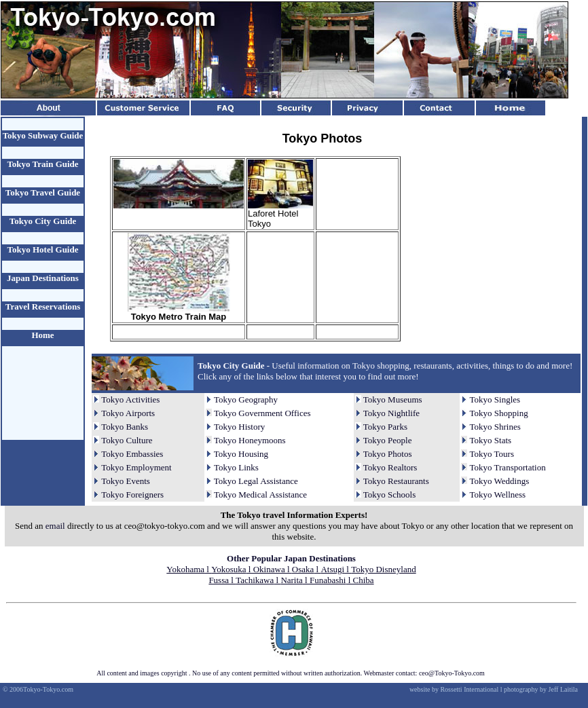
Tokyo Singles (495, 399)
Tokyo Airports (128, 413)
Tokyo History (239, 427)
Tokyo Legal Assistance (256, 481)
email (55, 526)
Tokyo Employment (136, 467)
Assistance (287, 495)
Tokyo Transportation (508, 467)
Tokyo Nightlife (391, 413)
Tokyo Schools (389, 495)
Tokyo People (388, 440)
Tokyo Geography (246, 399)
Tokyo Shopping (499, 413)
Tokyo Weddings (500, 481)
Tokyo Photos (388, 454)
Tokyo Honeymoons (250, 440)
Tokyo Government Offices (262, 413)
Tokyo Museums (393, 399)
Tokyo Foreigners (132, 495)
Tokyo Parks (385, 427)
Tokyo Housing (241, 454)
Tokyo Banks (125, 427)
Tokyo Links (236, 467)
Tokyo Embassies (132, 454)
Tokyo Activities (130, 399)
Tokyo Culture (127, 440)
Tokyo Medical (241, 495)
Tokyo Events (126, 481)
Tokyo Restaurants (396, 481)
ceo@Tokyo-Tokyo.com (452, 673)
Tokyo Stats (491, 440)
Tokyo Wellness (498, 495)
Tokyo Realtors (390, 467)
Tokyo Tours (492, 454)
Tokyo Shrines (495, 427)
